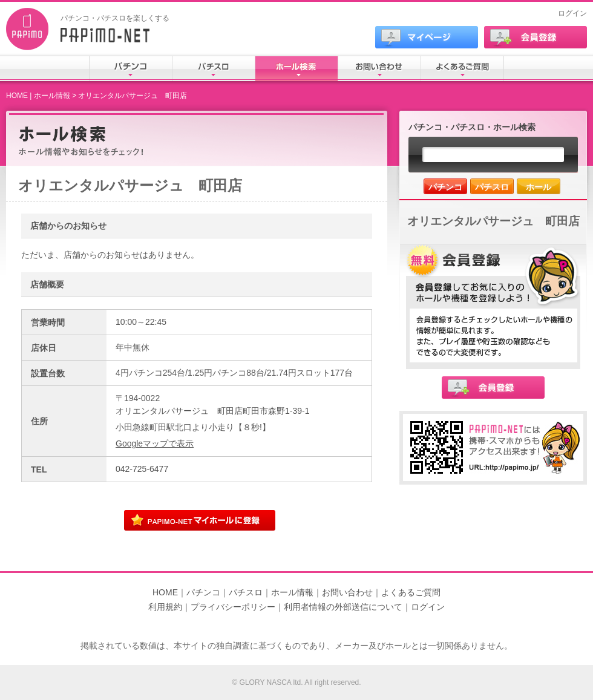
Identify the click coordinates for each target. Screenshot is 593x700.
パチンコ (445, 187)
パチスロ (492, 187)
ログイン (572, 13)
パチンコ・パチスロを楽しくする (115, 18)
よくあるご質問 (411, 592)
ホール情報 (52, 96)
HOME (17, 96)
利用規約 (165, 607)
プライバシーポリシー (233, 607)
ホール (539, 187)
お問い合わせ (347, 592)
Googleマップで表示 (155, 443)
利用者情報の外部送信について (343, 607)
